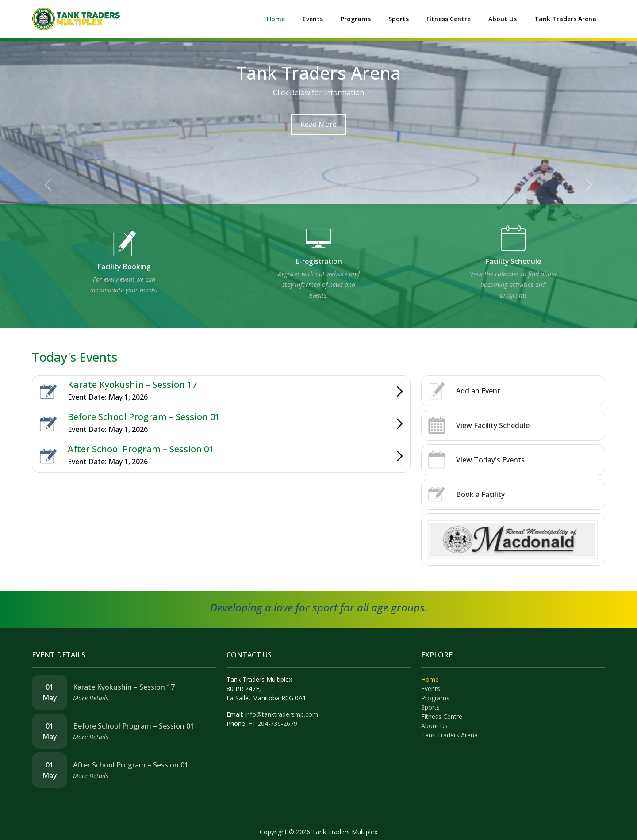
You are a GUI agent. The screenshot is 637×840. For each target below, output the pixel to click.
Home (276, 19)
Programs (356, 19)
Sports (399, 19)
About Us (503, 19)
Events (313, 19)
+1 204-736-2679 (273, 724)
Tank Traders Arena (565, 19)
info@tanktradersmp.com (282, 714)
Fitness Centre (449, 19)
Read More (318, 124)
